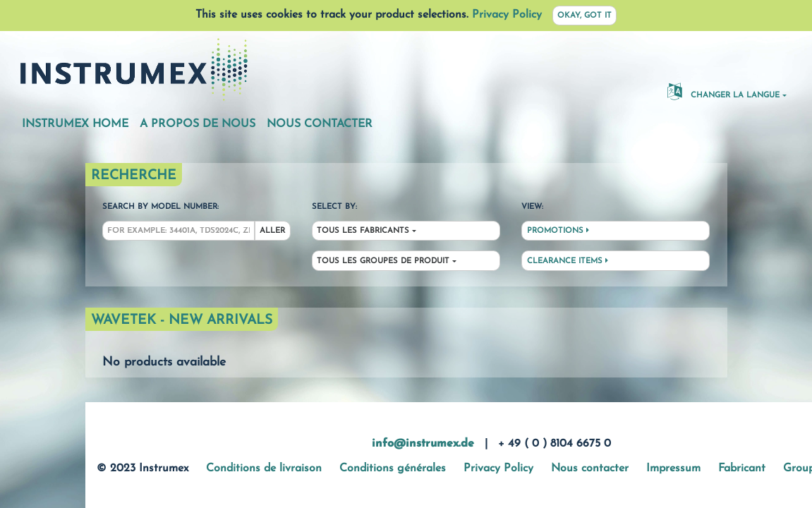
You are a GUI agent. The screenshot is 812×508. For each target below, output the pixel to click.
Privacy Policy (507, 15)
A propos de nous (198, 124)
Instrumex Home (75, 124)
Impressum (673, 468)
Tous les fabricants (363, 231)
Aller (272, 231)
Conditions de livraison (264, 468)
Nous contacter (320, 124)
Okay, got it (584, 16)
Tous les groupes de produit (383, 261)
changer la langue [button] (723, 91)
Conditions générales (393, 468)
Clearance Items (568, 261)
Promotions (558, 231)
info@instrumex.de (423, 444)
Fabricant (742, 468)
